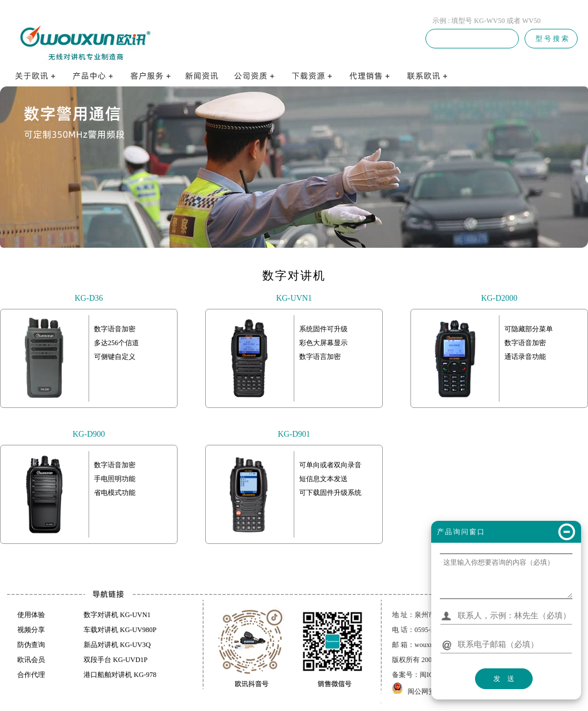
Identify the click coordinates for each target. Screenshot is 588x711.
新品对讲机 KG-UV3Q (117, 645)
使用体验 (31, 615)
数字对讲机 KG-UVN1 (117, 615)
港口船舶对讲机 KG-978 (120, 675)
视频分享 (31, 630)
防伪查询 (31, 645)
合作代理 (31, 675)
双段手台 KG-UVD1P (116, 660)
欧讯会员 (31, 660)
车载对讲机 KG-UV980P (120, 630)
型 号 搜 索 (551, 39)
